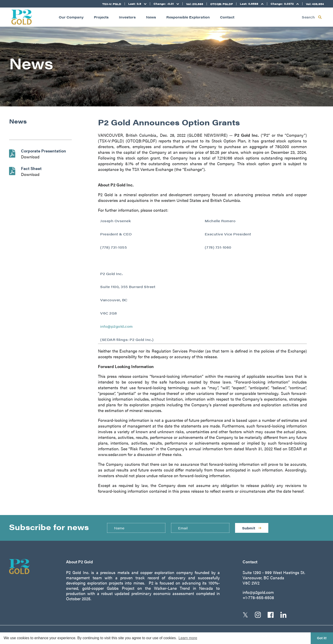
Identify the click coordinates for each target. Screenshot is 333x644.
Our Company (71, 17)
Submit (252, 528)
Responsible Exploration (188, 17)
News (151, 17)
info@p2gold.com (117, 326)
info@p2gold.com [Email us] (258, 592)
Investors (127, 17)
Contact (227, 17)
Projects (101, 17)
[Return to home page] (22, 17)
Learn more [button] (188, 638)
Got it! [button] (322, 638)
